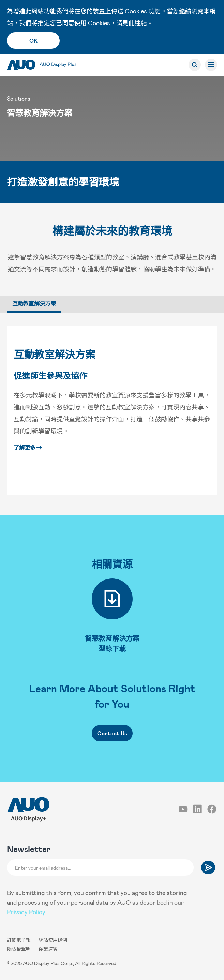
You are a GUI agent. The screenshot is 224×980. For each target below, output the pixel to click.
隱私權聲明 (19, 949)
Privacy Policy (26, 912)
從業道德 (48, 949)
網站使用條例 (53, 940)
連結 (141, 23)
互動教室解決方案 (55, 354)
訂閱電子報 (19, 940)
